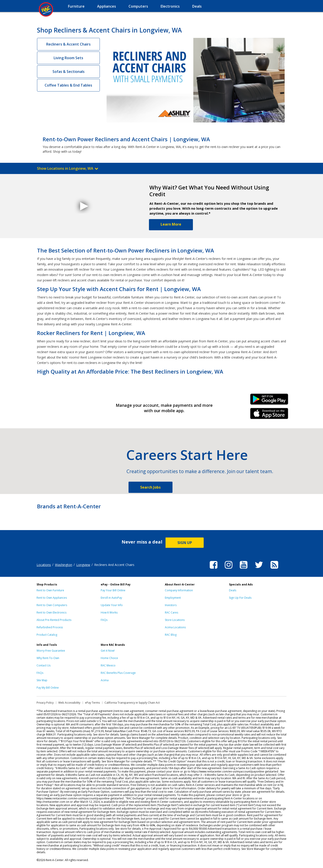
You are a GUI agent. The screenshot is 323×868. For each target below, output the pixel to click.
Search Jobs (150, 487)
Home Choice (109, 658)
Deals (233, 590)
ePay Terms (92, 703)
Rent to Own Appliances (52, 598)
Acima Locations (175, 627)
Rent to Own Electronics (51, 612)
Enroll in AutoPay (111, 598)
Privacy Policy (45, 703)
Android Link (269, 401)
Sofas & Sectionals (69, 72)
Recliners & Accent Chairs (68, 44)
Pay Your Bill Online (113, 590)
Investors (171, 605)
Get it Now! (108, 651)
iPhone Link (269, 415)
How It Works (109, 612)
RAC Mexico (108, 665)
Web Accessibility (69, 703)
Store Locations (175, 620)
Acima (105, 680)
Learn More (171, 224)
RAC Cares (171, 612)
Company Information (179, 590)
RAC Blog (171, 635)
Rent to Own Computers (52, 605)
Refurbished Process (50, 627)
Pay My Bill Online (48, 688)
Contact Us (44, 665)
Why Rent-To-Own (48, 658)
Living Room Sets (68, 58)
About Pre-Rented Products (54, 620)
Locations (44, 565)
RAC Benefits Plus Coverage (118, 673)
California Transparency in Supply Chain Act (132, 703)
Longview (83, 565)
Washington (64, 565)
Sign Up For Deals (240, 598)
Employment (173, 598)
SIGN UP (185, 543)
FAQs (104, 620)
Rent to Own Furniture (50, 590)
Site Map (42, 680)
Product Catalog (47, 635)
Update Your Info (112, 605)
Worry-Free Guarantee (51, 651)
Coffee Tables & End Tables (68, 85)
